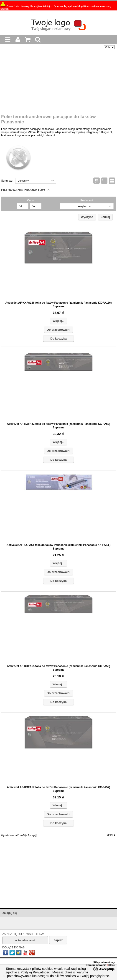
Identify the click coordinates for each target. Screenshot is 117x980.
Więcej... (58, 321)
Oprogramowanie (96, 965)
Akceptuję (107, 969)
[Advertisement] (58, 82)
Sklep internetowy (104, 962)
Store (111, 965)
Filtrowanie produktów (23, 190)
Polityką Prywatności (36, 972)
